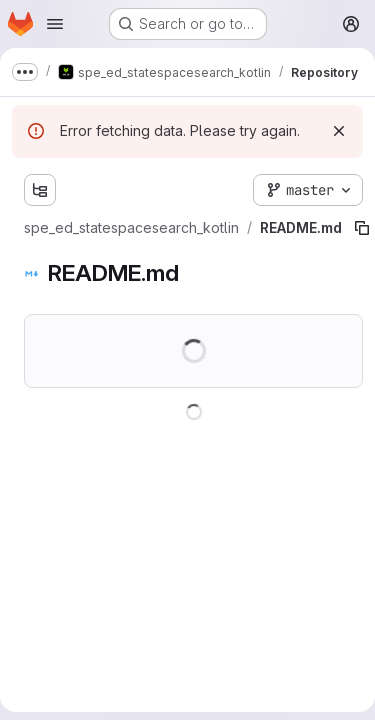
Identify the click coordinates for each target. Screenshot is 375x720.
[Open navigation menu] (55, 24)
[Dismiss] (339, 131)
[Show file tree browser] (40, 190)
